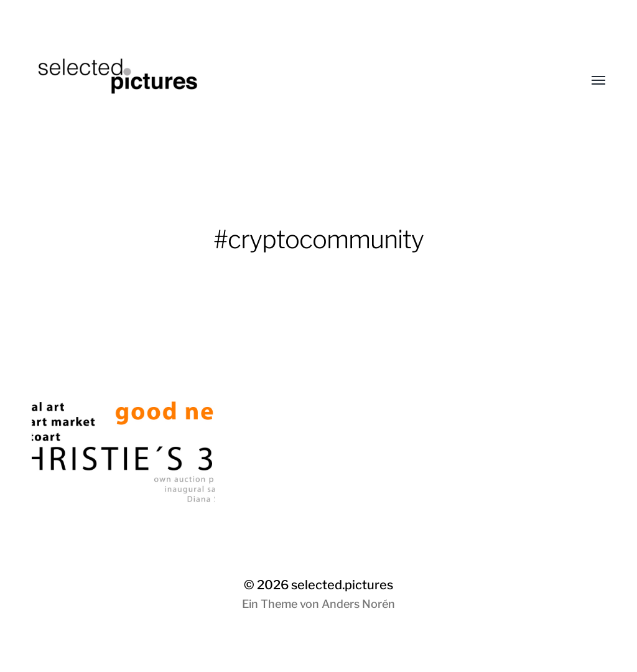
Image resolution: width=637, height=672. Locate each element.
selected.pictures (342, 585)
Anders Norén (358, 604)
